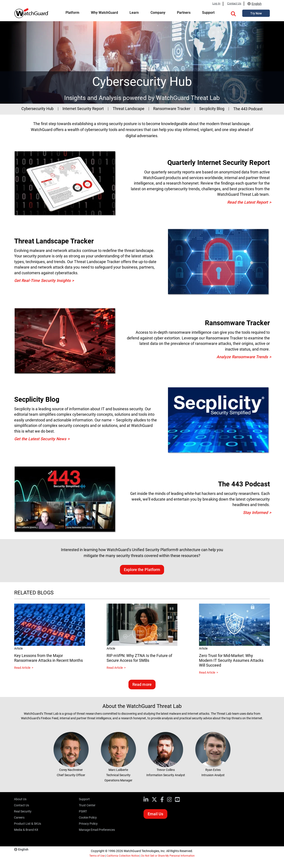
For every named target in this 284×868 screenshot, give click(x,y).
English (256, 4)
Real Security (23, 811)
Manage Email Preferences (97, 830)
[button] (233, 13)
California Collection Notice (123, 856)
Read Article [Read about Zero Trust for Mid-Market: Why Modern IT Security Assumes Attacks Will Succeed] (207, 672)
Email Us (155, 814)
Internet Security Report (83, 109)
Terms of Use (97, 856)
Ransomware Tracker (172, 109)
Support (84, 799)
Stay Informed (255, 513)
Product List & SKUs (28, 824)
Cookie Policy (88, 817)
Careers (19, 817)
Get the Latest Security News (40, 439)
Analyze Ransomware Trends (242, 357)
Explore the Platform (142, 570)
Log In (216, 3)
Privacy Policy (88, 824)
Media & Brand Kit (26, 830)
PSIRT (83, 811)
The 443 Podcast (248, 109)
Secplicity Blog (212, 109)
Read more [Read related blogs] (142, 684)
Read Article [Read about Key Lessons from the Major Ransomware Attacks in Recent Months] (22, 668)
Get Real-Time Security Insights (42, 280)
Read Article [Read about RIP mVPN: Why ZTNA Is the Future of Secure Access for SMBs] (115, 668)
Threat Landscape (129, 109)
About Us (20, 799)
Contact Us (234, 3)
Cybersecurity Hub (37, 109)
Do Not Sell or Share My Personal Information (168, 856)
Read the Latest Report (248, 202)
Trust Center (87, 805)
